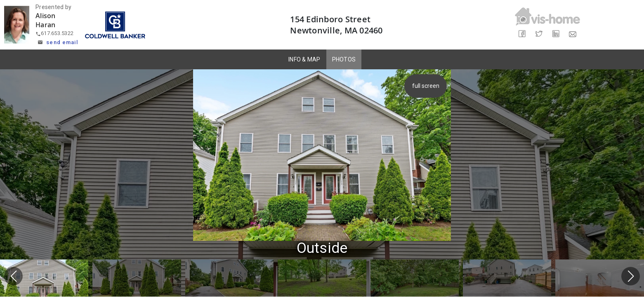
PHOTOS (344, 59)
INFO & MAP (304, 59)
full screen (426, 86)
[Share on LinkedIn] (556, 34)
